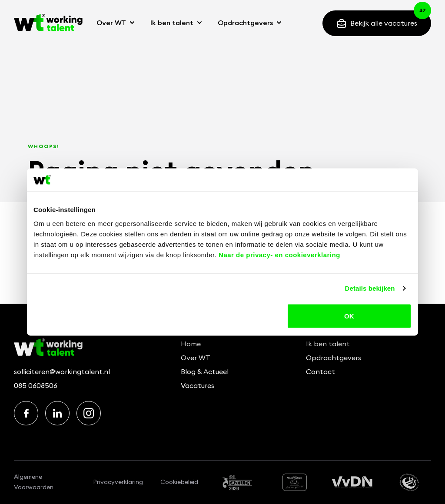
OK (349, 316)
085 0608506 (36, 385)
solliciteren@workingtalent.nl (62, 371)
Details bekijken (370, 288)
